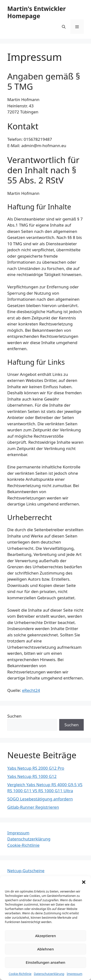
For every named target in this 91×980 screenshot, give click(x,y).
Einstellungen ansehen (45, 962)
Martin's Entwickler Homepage (37, 12)
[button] (84, 882)
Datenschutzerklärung (49, 974)
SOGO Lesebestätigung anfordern (40, 799)
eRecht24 (31, 690)
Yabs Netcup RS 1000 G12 (32, 776)
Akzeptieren (46, 936)
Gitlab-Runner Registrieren (33, 807)
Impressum (74, 974)
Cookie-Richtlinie (20, 974)
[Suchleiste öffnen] (64, 27)
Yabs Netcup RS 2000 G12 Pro (36, 768)
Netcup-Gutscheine (26, 871)
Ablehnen (45, 949)
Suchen (14, 716)
